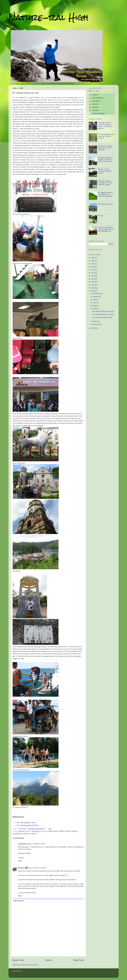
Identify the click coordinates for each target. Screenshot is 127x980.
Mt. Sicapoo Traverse (106, 204)
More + (91, 91)
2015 (93, 273)
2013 (93, 279)
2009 (93, 291)
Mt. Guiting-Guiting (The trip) (102, 317)
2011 (93, 285)
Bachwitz (22, 868)
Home (49, 960)
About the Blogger (99, 113)
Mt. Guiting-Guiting (51, 831)
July (95, 300)
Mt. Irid (101, 216)
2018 (93, 267)
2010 (93, 288)
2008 (93, 328)
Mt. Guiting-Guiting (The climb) (103, 314)
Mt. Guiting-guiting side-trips (27, 825)
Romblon (27, 834)
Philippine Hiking (64, 831)
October (96, 297)
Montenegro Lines (38, 831)
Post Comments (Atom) (30, 965)
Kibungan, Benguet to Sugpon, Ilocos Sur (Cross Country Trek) (106, 159)
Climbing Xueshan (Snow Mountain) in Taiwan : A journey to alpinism (105, 125)
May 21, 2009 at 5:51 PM (36, 844)
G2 (30, 831)
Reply (20, 861)
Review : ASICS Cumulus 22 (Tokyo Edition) (105, 171)
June (95, 303)
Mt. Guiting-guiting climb (26, 823)
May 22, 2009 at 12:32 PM (37, 868)
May (95, 306)
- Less (97, 91)
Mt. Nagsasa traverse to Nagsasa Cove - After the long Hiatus (106, 194)
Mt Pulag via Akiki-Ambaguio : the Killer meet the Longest (105, 183)
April (95, 309)
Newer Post (18, 960)
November (97, 294)
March (95, 321)
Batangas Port (23, 831)
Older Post (78, 960)
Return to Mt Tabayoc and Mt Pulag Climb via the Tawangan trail (106, 229)
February (96, 324)
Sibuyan (34, 834)
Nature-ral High (48, 17)
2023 (93, 258)
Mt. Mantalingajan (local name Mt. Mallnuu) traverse (106, 136)
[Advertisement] (100, 344)
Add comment (18, 901)
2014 (93, 276)
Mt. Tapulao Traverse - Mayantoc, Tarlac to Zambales (106, 148)
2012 (93, 282)
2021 (93, 261)
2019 (93, 264)
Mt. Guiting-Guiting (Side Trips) (103, 311)
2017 (93, 270)
